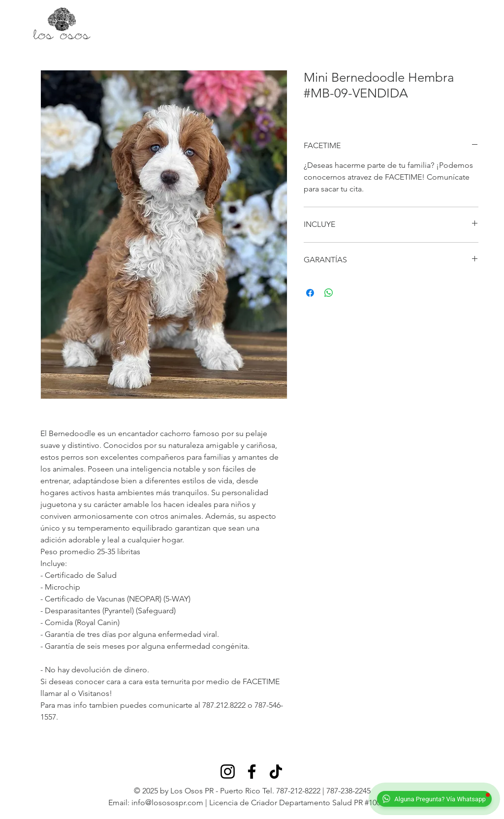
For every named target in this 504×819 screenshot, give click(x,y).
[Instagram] (228, 772)
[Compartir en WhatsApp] (329, 293)
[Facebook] (252, 772)
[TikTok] (276, 772)
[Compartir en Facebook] (310, 293)
